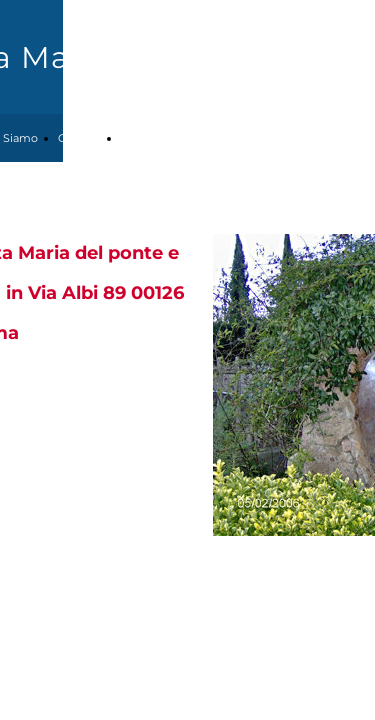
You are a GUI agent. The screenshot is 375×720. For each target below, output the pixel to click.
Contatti (79, 138)
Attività (140, 138)
